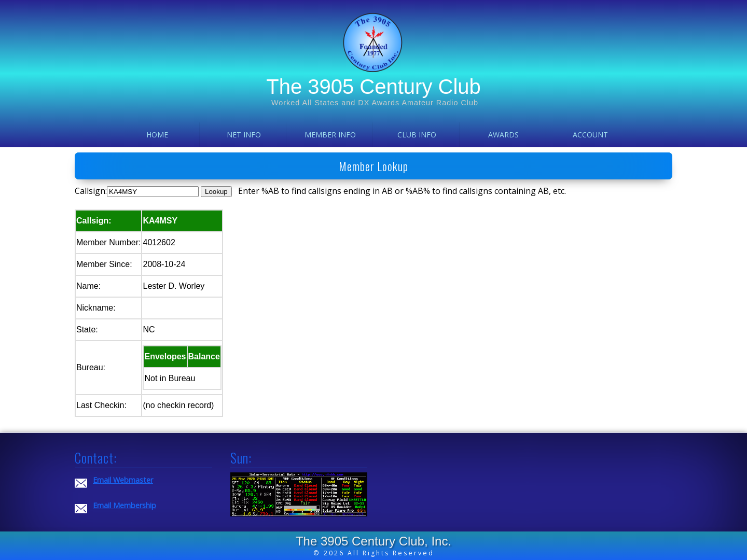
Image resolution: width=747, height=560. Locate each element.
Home (157, 135)
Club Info (417, 135)
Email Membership (125, 505)
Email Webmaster (123, 480)
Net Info (244, 135)
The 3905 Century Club (374, 87)
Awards (503, 135)
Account (590, 135)
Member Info (330, 135)
